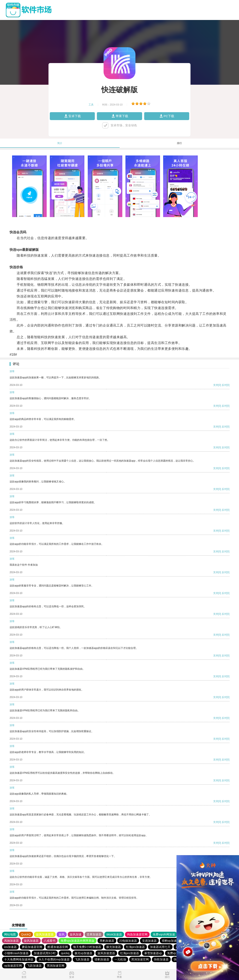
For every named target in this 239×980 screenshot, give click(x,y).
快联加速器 (161, 959)
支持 (216, 385)
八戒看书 (50, 941)
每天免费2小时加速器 (87, 947)
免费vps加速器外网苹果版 (78, 941)
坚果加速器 (94, 934)
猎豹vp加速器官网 (174, 941)
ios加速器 (10, 947)
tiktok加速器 (114, 934)
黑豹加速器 (107, 941)
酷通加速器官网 (58, 947)
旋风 (62, 934)
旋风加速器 (31, 941)
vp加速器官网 (13, 966)
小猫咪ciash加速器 (16, 953)
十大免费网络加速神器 (19, 959)
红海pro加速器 (135, 947)
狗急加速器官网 (137, 934)
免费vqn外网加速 (164, 934)
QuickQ (26, 934)
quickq (65, 953)
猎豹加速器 (102, 959)
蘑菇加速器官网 (32, 947)
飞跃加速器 (82, 959)
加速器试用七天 (160, 947)
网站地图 (10, 934)
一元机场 (120, 959)
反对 (224, 385)
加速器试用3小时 (45, 953)
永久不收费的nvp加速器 (54, 959)
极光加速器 (114, 947)
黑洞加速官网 (140, 959)
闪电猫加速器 (128, 941)
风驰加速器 (11, 941)
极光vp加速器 (83, 953)
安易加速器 (149, 941)
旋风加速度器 (45, 934)
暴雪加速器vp (153, 953)
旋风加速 (76, 934)
